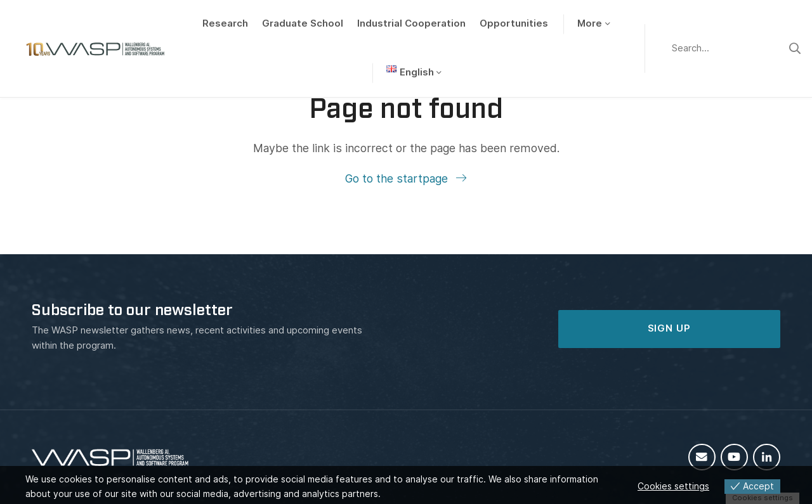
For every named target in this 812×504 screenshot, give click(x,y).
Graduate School (303, 23)
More (590, 23)
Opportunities (514, 23)
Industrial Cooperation (411, 23)
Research (225, 23)
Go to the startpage (398, 178)
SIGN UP (669, 328)
